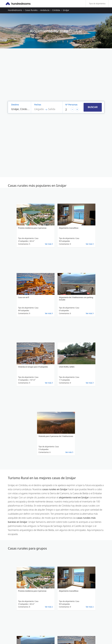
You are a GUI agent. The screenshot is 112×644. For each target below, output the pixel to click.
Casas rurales (31, 10)
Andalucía (45, 10)
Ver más (48, 244)
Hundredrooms (15, 10)
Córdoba (56, 10)
